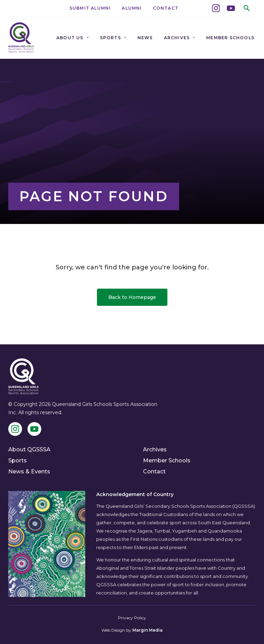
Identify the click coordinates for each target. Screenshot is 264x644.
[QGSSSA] (21, 38)
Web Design (113, 630)
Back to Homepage (132, 297)
